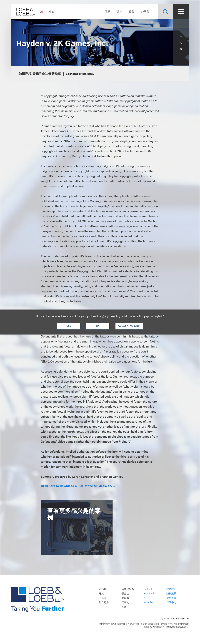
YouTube (148, 602)
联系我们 (171, 589)
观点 (119, 12)
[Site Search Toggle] (165, 12)
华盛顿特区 (128, 589)
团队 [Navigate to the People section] (107, 12)
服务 (131, 12)
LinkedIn (149, 589)
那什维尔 (104, 602)
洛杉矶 (103, 589)
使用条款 (171, 598)
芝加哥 (103, 598)
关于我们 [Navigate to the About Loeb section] (146, 12)
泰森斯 (125, 598)
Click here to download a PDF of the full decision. (76, 486)
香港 (124, 607)
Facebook (149, 593)
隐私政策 (171, 593)
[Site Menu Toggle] (181, 12)
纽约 (102, 593)
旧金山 (125, 593)
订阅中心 (171, 602)
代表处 (125, 602)
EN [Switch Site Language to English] (41, 12)
